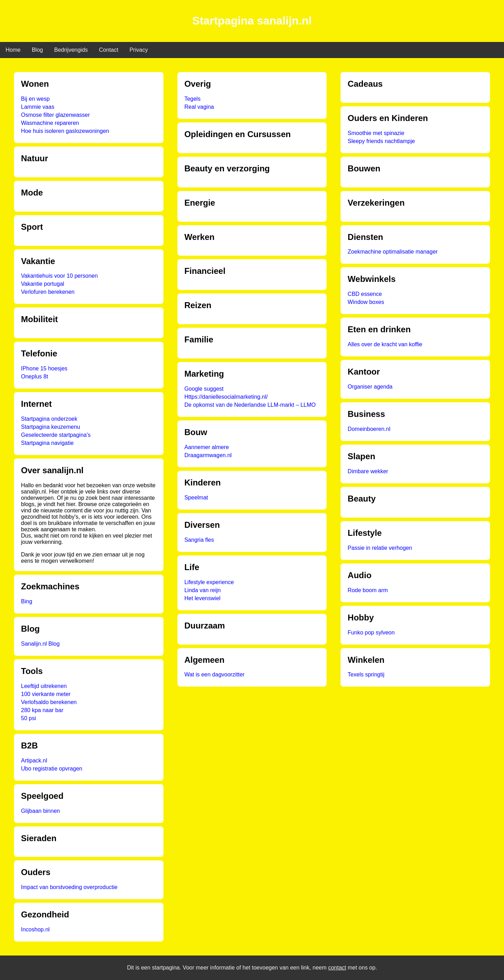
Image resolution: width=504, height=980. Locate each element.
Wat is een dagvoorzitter (215, 674)
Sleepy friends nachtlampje (381, 141)
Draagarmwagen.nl (208, 455)
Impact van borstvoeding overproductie (69, 887)
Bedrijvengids (71, 50)
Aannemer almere (207, 447)
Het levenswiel (202, 598)
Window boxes (366, 302)
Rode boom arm (368, 590)
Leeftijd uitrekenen (44, 686)
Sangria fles (199, 540)
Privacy (139, 50)
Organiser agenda (370, 387)
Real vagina (199, 107)
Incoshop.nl (35, 929)
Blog (37, 50)
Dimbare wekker (368, 471)
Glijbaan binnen (40, 811)
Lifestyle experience (209, 582)
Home (13, 50)
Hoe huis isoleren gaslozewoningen (65, 131)
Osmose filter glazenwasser (55, 115)
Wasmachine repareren (50, 123)
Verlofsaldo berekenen (49, 702)
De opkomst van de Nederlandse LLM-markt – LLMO (250, 405)
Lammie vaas (38, 107)
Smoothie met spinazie (376, 133)
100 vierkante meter (46, 694)
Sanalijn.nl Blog (40, 644)
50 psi (29, 718)
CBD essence (365, 294)
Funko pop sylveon (371, 633)
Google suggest (204, 389)
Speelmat (196, 498)
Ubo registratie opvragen (52, 769)
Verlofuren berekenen (48, 292)
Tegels (192, 99)
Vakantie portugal (43, 284)
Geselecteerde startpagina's (56, 435)
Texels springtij (366, 674)
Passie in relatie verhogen (380, 548)
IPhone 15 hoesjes (44, 368)
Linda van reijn (203, 590)
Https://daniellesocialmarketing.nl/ (226, 397)
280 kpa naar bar (42, 710)
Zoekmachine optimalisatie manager (393, 252)
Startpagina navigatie (47, 443)
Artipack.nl (34, 761)
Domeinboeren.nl (369, 429)
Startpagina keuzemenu (51, 427)
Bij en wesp (35, 99)
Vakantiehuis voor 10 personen (59, 276)
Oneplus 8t (34, 377)
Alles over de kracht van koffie (385, 344)
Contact (109, 50)
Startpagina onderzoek (49, 419)
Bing (27, 601)
